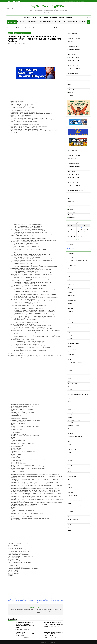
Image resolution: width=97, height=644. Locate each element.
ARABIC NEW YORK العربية (74, 60)
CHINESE (70, 298)
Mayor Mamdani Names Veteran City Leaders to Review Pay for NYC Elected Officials (25, 634)
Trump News (70, 493)
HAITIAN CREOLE (71, 373)
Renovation (70, 460)
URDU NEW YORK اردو (73, 63)
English (15, 33)
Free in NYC (70, 352)
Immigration (70, 376)
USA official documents (73, 520)
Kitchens (69, 378)
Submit (11, 575)
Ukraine (69, 503)
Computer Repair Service (73, 306)
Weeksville (70, 522)
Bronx (46, 17)
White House (71, 207)
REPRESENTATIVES (72, 463)
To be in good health (14, 558)
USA (69, 514)
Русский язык (71, 533)
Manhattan (27, 17)
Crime (69, 317)
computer (70, 303)
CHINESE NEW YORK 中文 (74, 41)
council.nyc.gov (71, 218)
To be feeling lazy (13, 559)
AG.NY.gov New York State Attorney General (77, 260)
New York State (71, 212)
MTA (69, 407)
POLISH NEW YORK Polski (74, 66)
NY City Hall (71, 210)
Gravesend (70, 370)
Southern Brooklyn (72, 477)
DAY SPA (70, 327)
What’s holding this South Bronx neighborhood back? (73, 1)
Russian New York (72, 466)
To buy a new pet (13, 572)
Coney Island (70, 309)
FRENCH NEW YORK (72, 354)
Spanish (69, 479)
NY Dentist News (71, 439)
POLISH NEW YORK (72, 450)
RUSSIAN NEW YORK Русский (74, 44)
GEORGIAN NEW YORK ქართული (75, 74)
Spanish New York (72, 482)
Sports (69, 485)
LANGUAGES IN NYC (72, 33)
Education (10, 33)
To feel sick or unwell (14, 561)
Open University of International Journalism (77, 447)
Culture (69, 325)
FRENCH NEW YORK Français (74, 52)
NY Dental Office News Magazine (75, 436)
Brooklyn (34, 17)
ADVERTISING (71, 196)
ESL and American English (23, 33)
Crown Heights (71, 322)
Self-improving (71, 474)
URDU (69, 509)
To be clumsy (12, 547)
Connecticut (70, 17)
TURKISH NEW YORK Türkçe (74, 68)
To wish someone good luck (15, 548)
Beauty (69, 268)
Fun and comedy (71, 357)
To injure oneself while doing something (19, 552)
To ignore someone (13, 573)
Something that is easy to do (16, 564)
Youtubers (70, 530)
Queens (41, 17)
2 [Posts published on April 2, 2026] (81, 228)
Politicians (70, 452)
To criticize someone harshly (16, 553)
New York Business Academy (74, 420)
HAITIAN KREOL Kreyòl (73, 55)
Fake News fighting (72, 349)
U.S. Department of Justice (73, 498)
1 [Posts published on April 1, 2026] (78, 228)
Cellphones (70, 293)
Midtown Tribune (71, 404)
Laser (69, 387)
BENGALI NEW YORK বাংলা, (74, 58)
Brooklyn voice (71, 284)
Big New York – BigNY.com (48, 6)
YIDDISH (69, 528)
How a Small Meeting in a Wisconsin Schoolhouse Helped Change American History (53, 634)
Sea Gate (70, 471)
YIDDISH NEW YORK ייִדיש (73, 47)
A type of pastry (12, 566)
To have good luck (13, 545)
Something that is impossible (16, 567)
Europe (69, 346)
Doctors (69, 333)
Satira (69, 469)
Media (69, 399)
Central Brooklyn (71, 295)
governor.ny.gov (71, 365)
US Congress (71, 201)
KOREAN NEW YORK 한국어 (74, 49)
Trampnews (70, 490)
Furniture (70, 360)
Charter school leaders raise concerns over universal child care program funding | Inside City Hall (70, 21)
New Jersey (62, 17)
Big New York (12, 44)
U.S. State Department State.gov (75, 501)
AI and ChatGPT (71, 263)
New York (70, 204)
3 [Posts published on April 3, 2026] (85, 228)
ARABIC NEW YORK (72, 266)
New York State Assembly (74, 215)
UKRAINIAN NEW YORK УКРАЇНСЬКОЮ (76, 71)
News (69, 428)
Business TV (70, 290)
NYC (69, 199)
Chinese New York (72, 301)
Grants (69, 368)
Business (70, 287)
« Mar (78, 240)
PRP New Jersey (70, 248)
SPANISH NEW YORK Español (74, 39)
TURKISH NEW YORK (72, 495)
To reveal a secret (13, 570)
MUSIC (69, 409)
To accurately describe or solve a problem (19, 555)
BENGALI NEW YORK (72, 271)
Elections (70, 338)
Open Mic (70, 444)
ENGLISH (70, 36)
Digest (69, 330)
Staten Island (53, 17)
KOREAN (69, 381)
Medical (69, 401)
